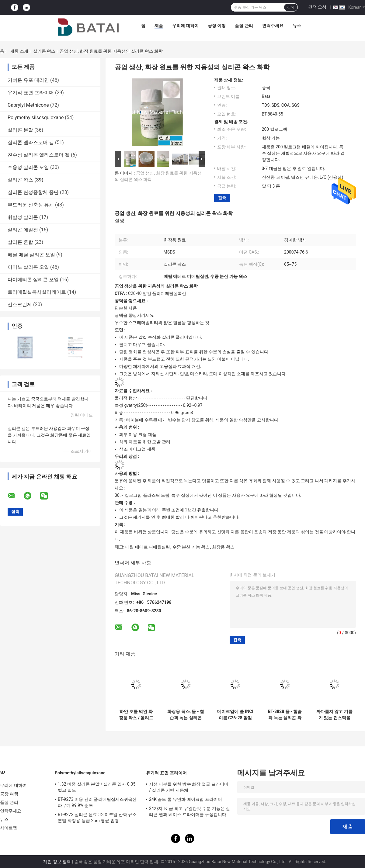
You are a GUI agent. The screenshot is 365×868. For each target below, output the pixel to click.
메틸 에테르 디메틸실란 (148, 547)
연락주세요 (273, 26)
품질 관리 (244, 26)
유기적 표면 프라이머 (31, 93)
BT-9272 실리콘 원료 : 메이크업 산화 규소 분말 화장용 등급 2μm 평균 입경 (97, 818)
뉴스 (297, 26)
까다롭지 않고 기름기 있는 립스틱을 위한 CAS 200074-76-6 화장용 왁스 (334, 715)
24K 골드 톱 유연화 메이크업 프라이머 (186, 799)
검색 (291, 7)
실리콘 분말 (20, 130)
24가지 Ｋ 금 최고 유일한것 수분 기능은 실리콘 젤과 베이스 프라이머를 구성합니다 (190, 811)
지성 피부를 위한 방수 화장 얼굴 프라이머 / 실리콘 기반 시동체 (189, 787)
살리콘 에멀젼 (23, 230)
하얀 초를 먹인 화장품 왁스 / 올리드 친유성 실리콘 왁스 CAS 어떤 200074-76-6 (136, 715)
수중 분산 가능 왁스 (191, 547)
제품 (159, 26)
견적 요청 (317, 7)
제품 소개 (19, 51)
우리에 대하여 (185, 26)
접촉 (222, 198)
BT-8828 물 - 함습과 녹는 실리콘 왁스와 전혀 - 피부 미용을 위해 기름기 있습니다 (285, 715)
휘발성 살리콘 (23, 217)
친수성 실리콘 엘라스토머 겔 (39, 155)
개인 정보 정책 (57, 862)
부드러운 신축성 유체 (31, 205)
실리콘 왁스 (44, 51)
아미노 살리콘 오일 (28, 267)
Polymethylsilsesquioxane (36, 118)
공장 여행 (217, 26)
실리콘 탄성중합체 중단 (33, 192)
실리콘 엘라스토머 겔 (31, 142)
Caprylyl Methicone (28, 105)
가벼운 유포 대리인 (28, 80)
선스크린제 (20, 304)
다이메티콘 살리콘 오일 (33, 280)
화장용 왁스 (223, 547)
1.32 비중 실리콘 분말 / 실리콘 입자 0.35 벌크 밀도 (97, 787)
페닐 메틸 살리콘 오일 (31, 255)
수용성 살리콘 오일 (28, 167)
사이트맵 (9, 828)
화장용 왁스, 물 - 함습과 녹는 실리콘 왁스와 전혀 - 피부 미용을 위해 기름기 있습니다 (186, 715)
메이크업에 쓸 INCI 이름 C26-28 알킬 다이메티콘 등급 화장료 (235, 715)
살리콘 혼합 (20, 242)
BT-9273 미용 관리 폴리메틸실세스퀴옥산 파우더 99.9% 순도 (97, 802)
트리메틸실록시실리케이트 (37, 292)
